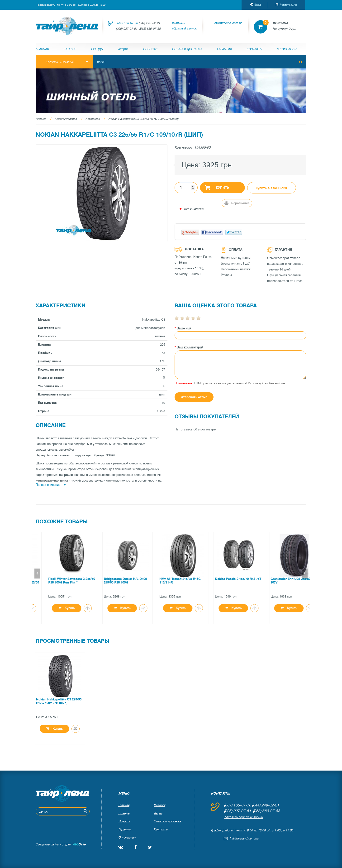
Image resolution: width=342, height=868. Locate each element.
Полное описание (51, 485)
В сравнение (237, 203)
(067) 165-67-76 (127, 23)
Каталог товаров (66, 119)
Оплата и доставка (187, 49)
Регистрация (286, 5)
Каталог (70, 49)
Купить (217, 187)
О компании (287, 49)
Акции (123, 49)
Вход (256, 5)
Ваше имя (184, 328)
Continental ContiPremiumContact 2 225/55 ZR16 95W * (59, 582)
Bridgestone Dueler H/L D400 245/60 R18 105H (169, 581)
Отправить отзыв (194, 397)
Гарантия (224, 49)
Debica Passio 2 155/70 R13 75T (282, 579)
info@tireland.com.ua (228, 23)
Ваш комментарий (190, 347)
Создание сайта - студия (61, 844)
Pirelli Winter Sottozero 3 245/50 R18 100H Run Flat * (115, 581)
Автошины (93, 119)
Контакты (254, 49)
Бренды (97, 49)
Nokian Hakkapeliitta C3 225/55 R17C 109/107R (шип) (143, 119)
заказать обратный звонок (185, 26)
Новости (150, 49)
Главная (42, 49)
